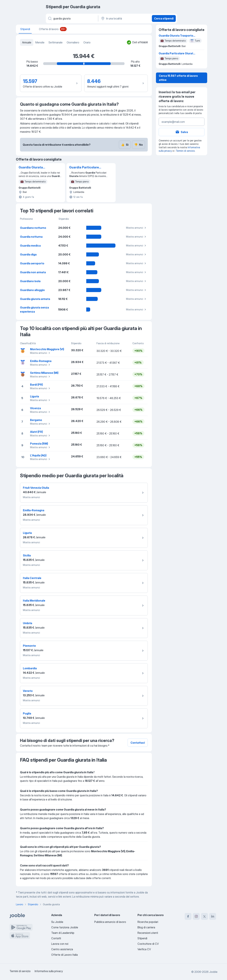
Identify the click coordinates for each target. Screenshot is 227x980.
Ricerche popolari (148, 922)
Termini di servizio (185, 151)
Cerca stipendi (164, 18)
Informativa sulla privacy (49, 971)
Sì (125, 145)
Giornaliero (73, 42)
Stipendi (142, 938)
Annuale (27, 42)
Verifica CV (144, 949)
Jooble (213, 972)
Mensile (40, 42)
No (139, 145)
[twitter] (204, 916)
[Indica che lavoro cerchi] (72, 18)
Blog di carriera (146, 927)
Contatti (56, 938)
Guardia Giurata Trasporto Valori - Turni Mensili (36, 168)
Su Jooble (57, 922)
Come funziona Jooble (65, 927)
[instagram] (196, 916)
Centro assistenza (62, 949)
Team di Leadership (63, 933)
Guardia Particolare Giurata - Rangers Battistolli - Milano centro (84, 168)
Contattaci (138, 743)
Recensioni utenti (148, 933)
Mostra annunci (136, 228)
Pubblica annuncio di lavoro (110, 922)
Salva (182, 132)
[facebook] (188, 916)
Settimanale (56, 42)
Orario (87, 42)
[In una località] (125, 18)
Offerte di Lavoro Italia (64, 955)
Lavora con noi (60, 944)
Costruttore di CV (148, 944)
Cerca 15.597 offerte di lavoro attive (178, 78)
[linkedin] (213, 916)
